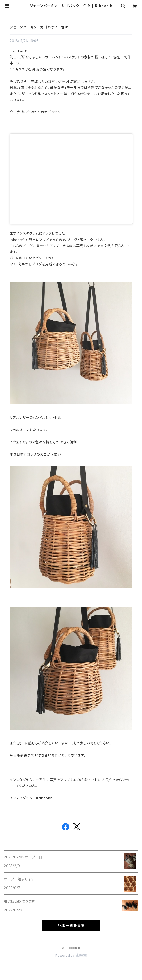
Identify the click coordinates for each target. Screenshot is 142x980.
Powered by (71, 956)
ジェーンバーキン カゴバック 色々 (39, 27)
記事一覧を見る (71, 926)
